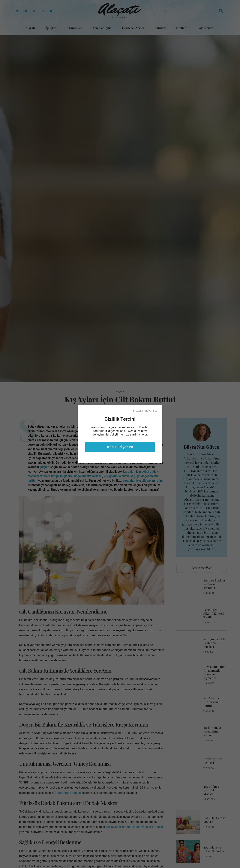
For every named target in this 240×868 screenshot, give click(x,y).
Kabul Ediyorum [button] (120, 447)
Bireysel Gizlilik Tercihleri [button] (145, 411)
